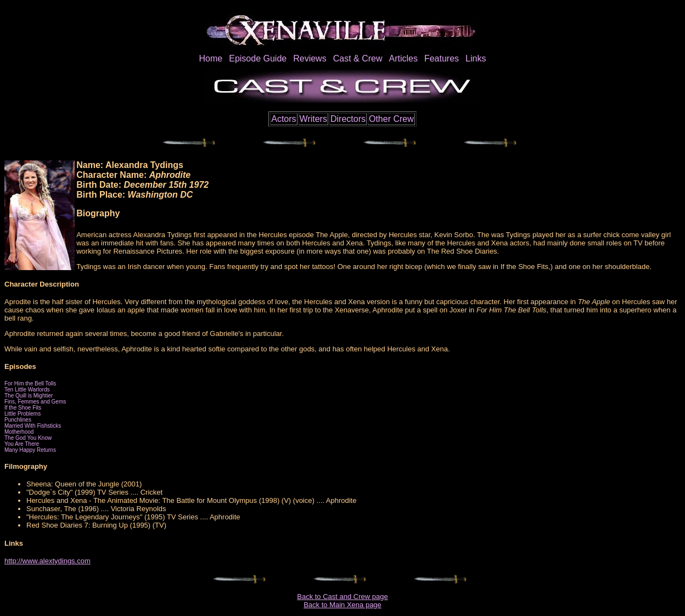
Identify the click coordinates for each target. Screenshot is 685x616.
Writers (313, 119)
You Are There (22, 444)
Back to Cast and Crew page (342, 597)
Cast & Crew (358, 58)
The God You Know (28, 438)
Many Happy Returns (30, 450)
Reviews (310, 58)
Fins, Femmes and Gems (35, 402)
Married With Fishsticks (33, 426)
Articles (403, 58)
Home (211, 58)
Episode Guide (258, 58)
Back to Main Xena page (343, 605)
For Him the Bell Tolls (30, 383)
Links (476, 58)
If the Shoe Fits (23, 408)
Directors (348, 119)
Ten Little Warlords (27, 390)
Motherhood (19, 432)
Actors (283, 119)
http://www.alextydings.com (47, 561)
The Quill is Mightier (29, 396)
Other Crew (391, 119)
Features (442, 58)
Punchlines (18, 420)
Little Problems (23, 414)
